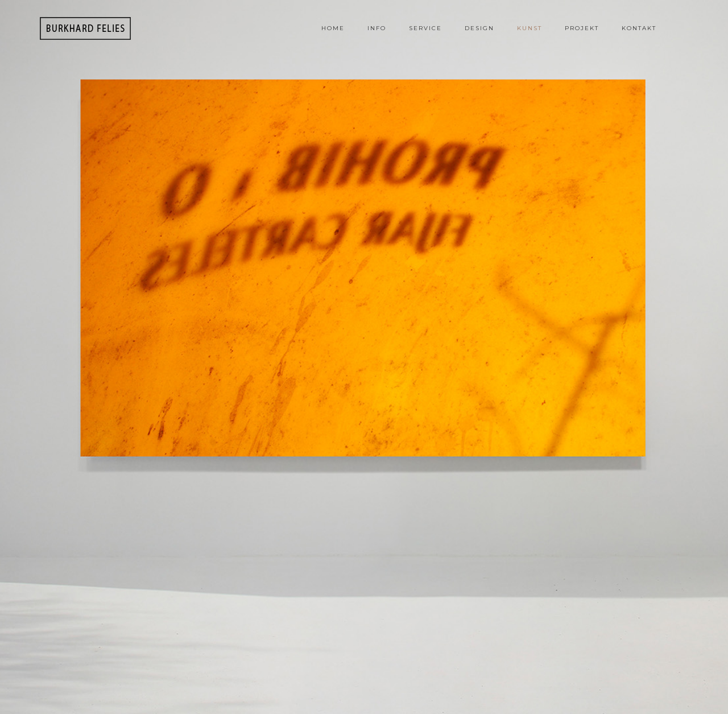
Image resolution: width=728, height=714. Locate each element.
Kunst (530, 28)
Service (425, 28)
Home (333, 28)
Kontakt (639, 28)
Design (479, 28)
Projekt (582, 28)
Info (377, 28)
